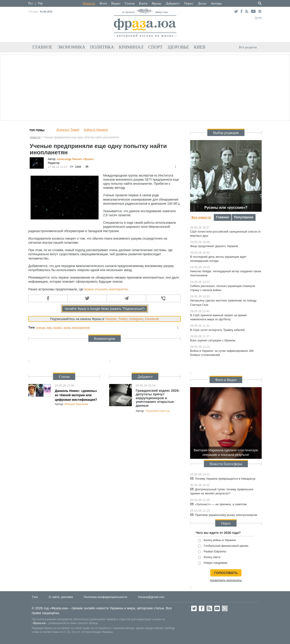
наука (67, 328)
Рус (31, 3)
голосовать (226, 573)
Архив (258, 17)
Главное (42, 47)
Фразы (157, 3)
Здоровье (178, 47)
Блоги (143, 3)
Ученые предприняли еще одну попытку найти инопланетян (81, 137)
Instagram (136, 319)
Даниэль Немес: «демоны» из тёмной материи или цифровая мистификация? (76, 395)
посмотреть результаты (226, 580)
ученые (41, 328)
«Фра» (88, 159)
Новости (89, 3)
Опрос (189, 3)
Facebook (152, 319)
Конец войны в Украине (217, 540)
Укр (40, 3)
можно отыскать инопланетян (106, 289)
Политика (102, 47)
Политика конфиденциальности (106, 597)
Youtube (111, 319)
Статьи (130, 3)
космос (58, 328)
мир (49, 328)
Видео (116, 3)
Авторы (216, 3)
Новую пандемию (213, 563)
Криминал (131, 47)
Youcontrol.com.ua (158, 411)
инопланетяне (81, 328)
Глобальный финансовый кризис (223, 546)
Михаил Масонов (76, 404)
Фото (103, 3)
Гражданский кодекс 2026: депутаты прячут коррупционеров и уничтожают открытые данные (158, 398)
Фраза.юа (39, 623)
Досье (202, 3)
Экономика (71, 47)
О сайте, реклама (61, 597)
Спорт (156, 47)
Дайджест (173, 3)
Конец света (209, 557)
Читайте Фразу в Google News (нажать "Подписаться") (105, 309)
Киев (200, 47)
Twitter (123, 319)
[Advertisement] (145, 87)
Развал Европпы (212, 552)
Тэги (35, 597)
